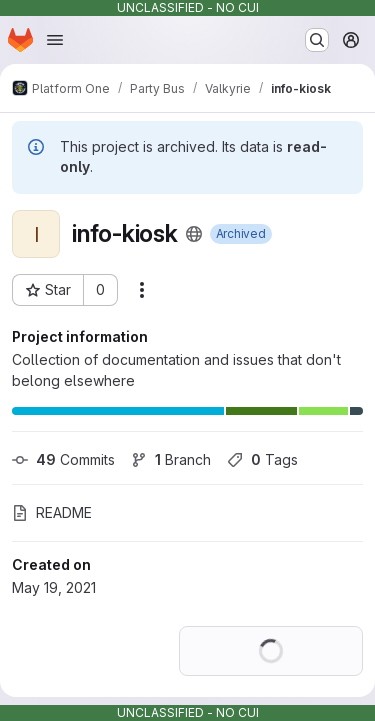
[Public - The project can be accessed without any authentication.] (194, 234)
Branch (171, 459)
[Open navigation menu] (55, 40)
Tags (262, 459)
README (52, 512)
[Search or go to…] (317, 40)
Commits (63, 459)
